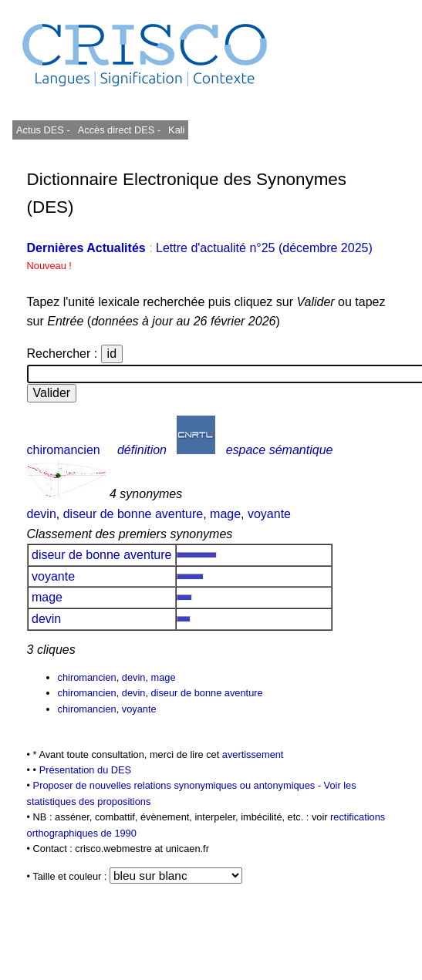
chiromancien (64, 450)
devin (42, 514)
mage (225, 514)
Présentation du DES (86, 770)
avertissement (253, 754)
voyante (269, 514)
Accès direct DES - (119, 130)
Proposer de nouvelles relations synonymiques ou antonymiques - (179, 785)
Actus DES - (43, 130)
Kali (176, 130)
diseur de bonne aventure (133, 514)
